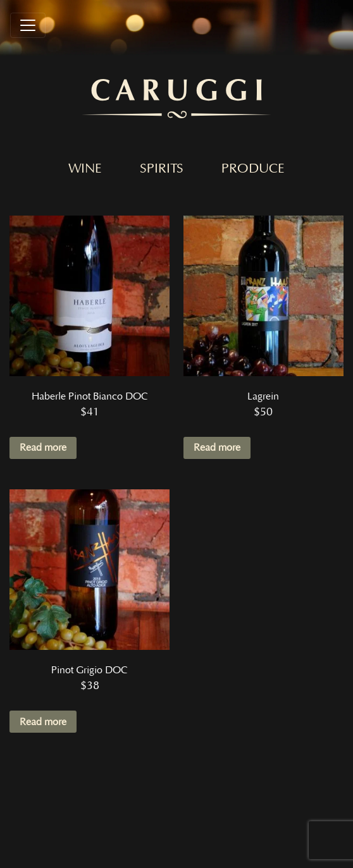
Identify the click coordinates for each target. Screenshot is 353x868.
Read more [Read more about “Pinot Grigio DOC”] (43, 722)
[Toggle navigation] (28, 25)
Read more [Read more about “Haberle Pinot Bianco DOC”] (43, 448)
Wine (85, 169)
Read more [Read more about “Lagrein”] (217, 448)
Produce (253, 169)
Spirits (162, 169)
